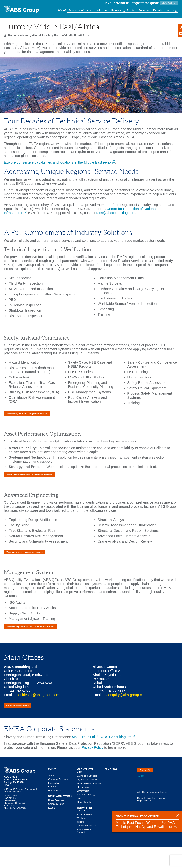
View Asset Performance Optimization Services (45, 481)
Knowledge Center (124, 10)
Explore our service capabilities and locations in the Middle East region (58, 162)
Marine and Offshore (87, 797)
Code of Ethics (11, 817)
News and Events (151, 10)
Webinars (81, 839)
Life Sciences (83, 808)
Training (171, 10)
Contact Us (122, 3)
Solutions (102, 10)
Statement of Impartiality (15, 824)
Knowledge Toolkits (86, 846)
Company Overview (58, 800)
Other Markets (84, 823)
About (62, 10)
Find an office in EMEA (26, 724)
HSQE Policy (10, 819)
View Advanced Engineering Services (37, 562)
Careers (52, 807)
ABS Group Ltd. (84, 758)
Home (108, 3)
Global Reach (41, 35)
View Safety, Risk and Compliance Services (42, 416)
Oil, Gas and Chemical (88, 800)
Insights (80, 843)
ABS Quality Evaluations (15, 829)
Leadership (54, 804)
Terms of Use (10, 826)
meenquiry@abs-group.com (125, 712)
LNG (79, 819)
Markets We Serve (81, 10)
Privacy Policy (92, 768)
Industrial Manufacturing (89, 804)
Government (83, 812)
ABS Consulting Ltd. (117, 758)
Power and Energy (86, 815)
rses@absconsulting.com (116, 213)
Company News (56, 825)
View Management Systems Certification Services (47, 641)
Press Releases (56, 821)
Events (52, 828)
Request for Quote (145, 3)
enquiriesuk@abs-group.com (37, 712)
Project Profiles (84, 835)
